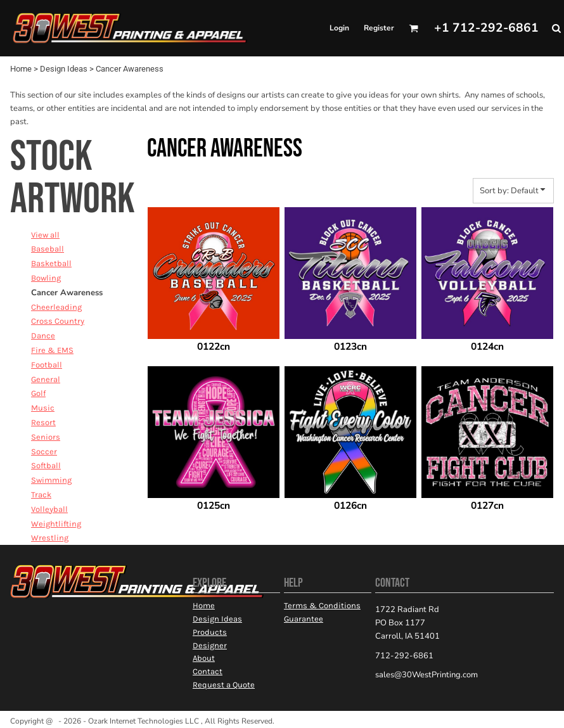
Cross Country (58, 321)
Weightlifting (56, 524)
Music (43, 408)
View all (45, 235)
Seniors (46, 437)
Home (21, 69)
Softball (46, 465)
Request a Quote (224, 685)
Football (47, 365)
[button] (413, 28)
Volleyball (49, 509)
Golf (38, 393)
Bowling (46, 278)
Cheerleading (56, 307)
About (204, 658)
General (46, 379)
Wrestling (50, 538)
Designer (210, 645)
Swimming (51, 480)
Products (210, 632)
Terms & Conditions (322, 605)
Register (379, 28)
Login (339, 28)
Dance (43, 335)
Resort (43, 422)
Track (41, 495)
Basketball (51, 263)
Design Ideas (64, 69)
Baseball (48, 249)
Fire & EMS (52, 350)
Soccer (44, 451)
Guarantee (304, 619)
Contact (208, 671)
